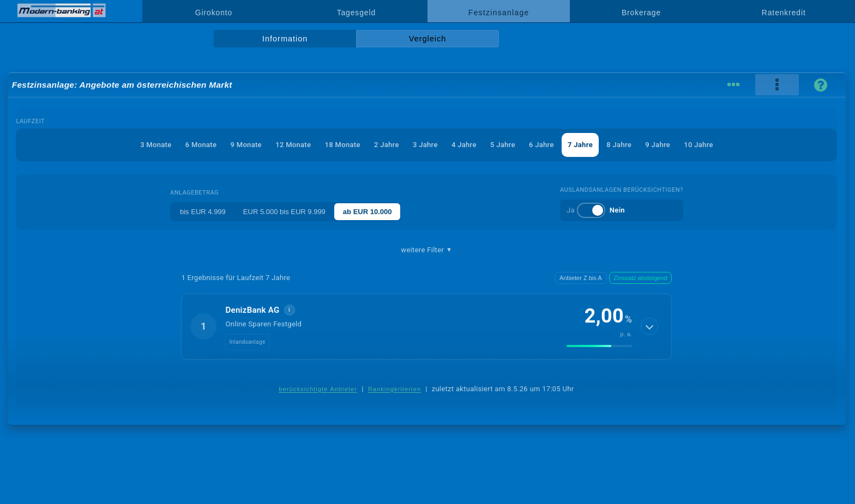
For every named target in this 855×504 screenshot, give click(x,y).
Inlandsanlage (247, 342)
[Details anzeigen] (649, 326)
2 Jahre (387, 145)
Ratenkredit (784, 13)
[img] (599, 346)
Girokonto (214, 13)
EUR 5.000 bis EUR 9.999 (284, 212)
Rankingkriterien (395, 389)
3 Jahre (425, 145)
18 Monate (343, 145)
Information (285, 39)
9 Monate (246, 145)
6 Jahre (541, 145)
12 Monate (293, 145)
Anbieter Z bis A (581, 278)
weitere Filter (426, 250)
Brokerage (641, 13)
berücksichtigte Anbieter (318, 389)
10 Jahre (698, 145)
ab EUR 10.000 (368, 212)
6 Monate (201, 145)
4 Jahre (464, 145)
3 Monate (156, 145)
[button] (426, 326)
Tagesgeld (356, 13)
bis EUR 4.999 (203, 212)
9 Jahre (658, 145)
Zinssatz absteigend (641, 278)
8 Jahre (619, 145)
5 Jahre (503, 145)
